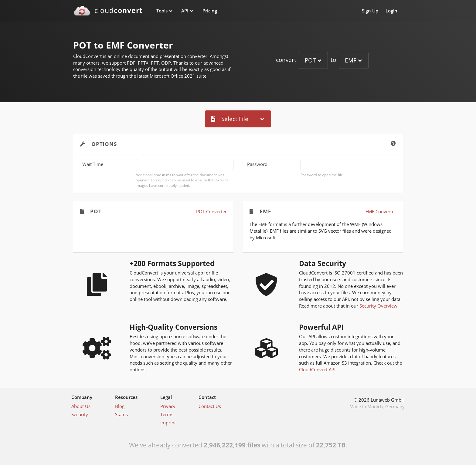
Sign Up (370, 11)
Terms (167, 414)
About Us (81, 406)
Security (80, 414)
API (185, 11)
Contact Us (210, 406)
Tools (162, 11)
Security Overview (378, 306)
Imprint (168, 423)
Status (121, 414)
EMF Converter (381, 211)
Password (257, 164)
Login (391, 11)
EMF (351, 60)
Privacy (168, 406)
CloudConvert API (317, 369)
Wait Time (93, 164)
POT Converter (211, 211)
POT (310, 60)
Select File (230, 119)
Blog (120, 406)
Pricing (210, 11)
